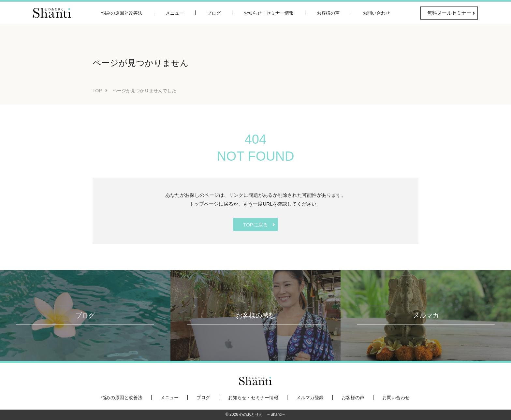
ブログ (214, 13)
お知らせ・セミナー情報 (269, 13)
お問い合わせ (376, 13)
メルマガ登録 (310, 398)
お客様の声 (328, 13)
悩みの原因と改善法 (122, 13)
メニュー (175, 13)
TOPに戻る (255, 225)
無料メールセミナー (449, 13)
